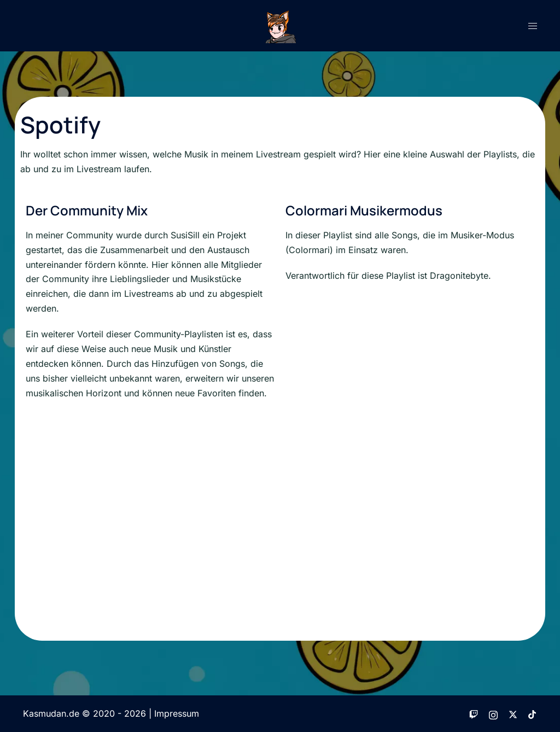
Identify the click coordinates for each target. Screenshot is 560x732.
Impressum (177, 713)
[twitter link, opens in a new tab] (513, 713)
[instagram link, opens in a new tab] (493, 713)
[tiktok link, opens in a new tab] (533, 713)
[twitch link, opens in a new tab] (474, 713)
